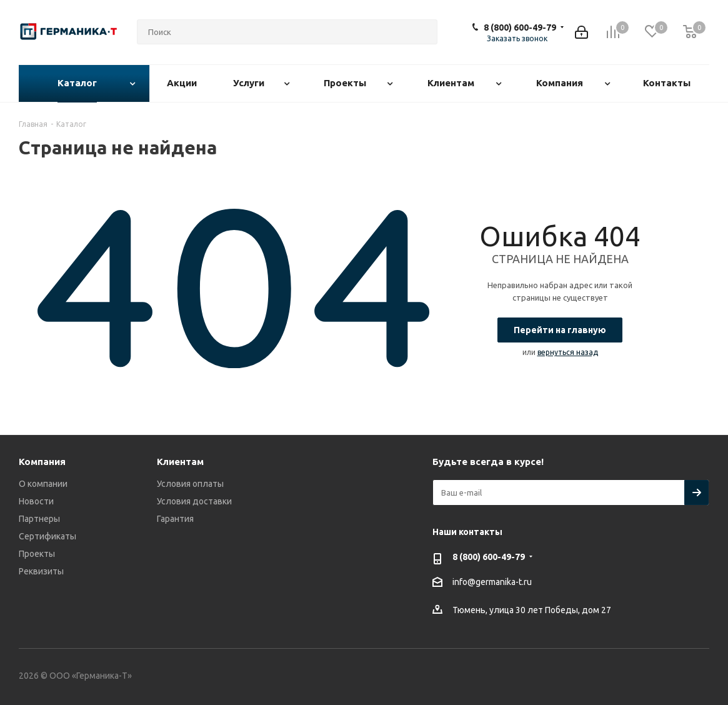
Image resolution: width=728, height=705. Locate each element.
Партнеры (39, 519)
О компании (43, 484)
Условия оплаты (190, 484)
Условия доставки (194, 501)
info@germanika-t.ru (492, 582)
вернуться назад (568, 352)
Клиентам (180, 462)
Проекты (37, 554)
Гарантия (175, 519)
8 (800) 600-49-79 (520, 27)
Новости (36, 501)
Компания (42, 462)
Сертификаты (47, 536)
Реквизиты (41, 571)
